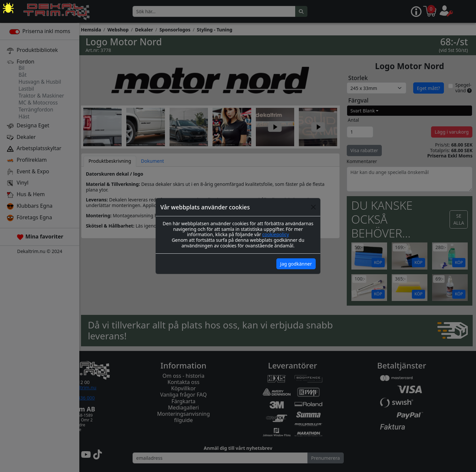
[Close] (313, 207)
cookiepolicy (276, 234)
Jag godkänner (296, 264)
